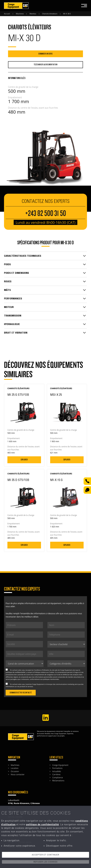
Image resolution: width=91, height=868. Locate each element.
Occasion (15, 771)
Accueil (7, 14)
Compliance (58, 778)
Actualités (57, 771)
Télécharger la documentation (45, 65)
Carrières (56, 774)
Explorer (24, 460)
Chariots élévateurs (50, 14)
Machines (20, 14)
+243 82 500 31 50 (46, 213)
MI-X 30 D (67, 14)
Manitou (33, 14)
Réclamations (58, 781)
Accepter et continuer (46, 855)
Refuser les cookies (45, 862)
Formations (57, 768)
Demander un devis (45, 54)
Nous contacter (18, 774)
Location (15, 768)
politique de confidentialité (15, 672)
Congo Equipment (60, 765)
